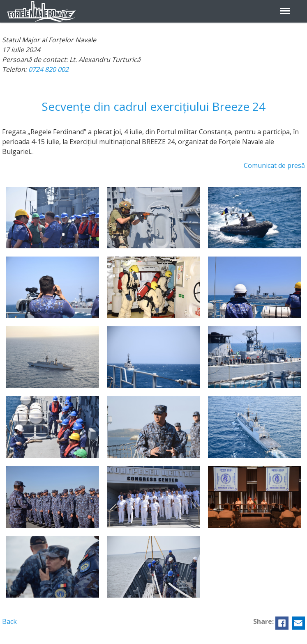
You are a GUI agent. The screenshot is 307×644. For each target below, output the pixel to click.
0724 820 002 (48, 69)
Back (9, 621)
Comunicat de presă (274, 165)
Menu (285, 6)
